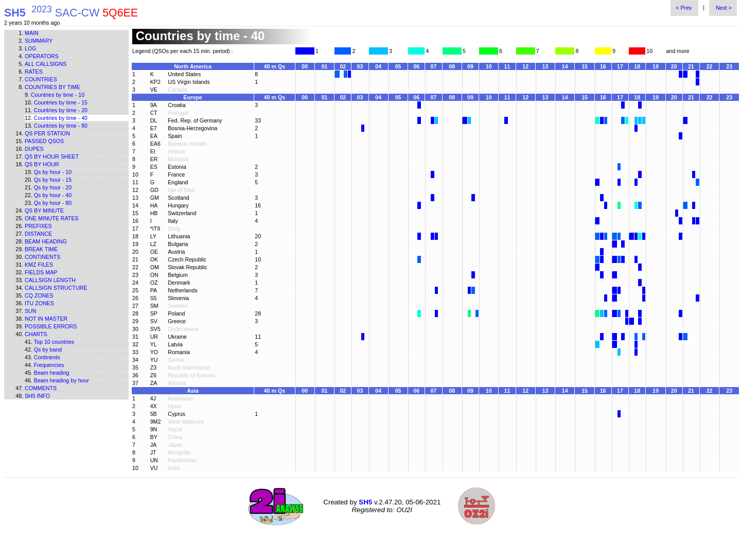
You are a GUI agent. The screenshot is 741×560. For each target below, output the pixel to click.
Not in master (46, 319)
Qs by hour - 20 (53, 187)
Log (31, 48)
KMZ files (39, 265)
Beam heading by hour (61, 380)
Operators (42, 56)
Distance (38, 234)
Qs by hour (42, 164)
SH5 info (37, 396)
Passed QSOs (44, 141)
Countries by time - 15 (61, 102)
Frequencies (49, 365)
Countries (41, 79)
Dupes (34, 149)
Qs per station (47, 133)
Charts (36, 334)
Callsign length (50, 280)
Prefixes (38, 226)
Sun (31, 311)
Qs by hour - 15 (53, 180)
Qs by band (48, 349)
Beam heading (46, 241)
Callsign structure (56, 288)
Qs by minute (44, 211)
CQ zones (39, 295)
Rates (34, 72)
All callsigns (46, 64)
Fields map (41, 272)
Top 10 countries (54, 342)
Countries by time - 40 (61, 118)
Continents (42, 257)
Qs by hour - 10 (53, 172)
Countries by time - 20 (61, 110)
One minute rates (52, 218)
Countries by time (52, 87)
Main (32, 33)
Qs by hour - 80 (53, 203)
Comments (41, 388)
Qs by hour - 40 (53, 195)
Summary (39, 41)
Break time (41, 249)
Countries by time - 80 (61, 126)
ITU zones (39, 303)
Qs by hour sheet (52, 156)
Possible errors (51, 326)
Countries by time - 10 (58, 95)
